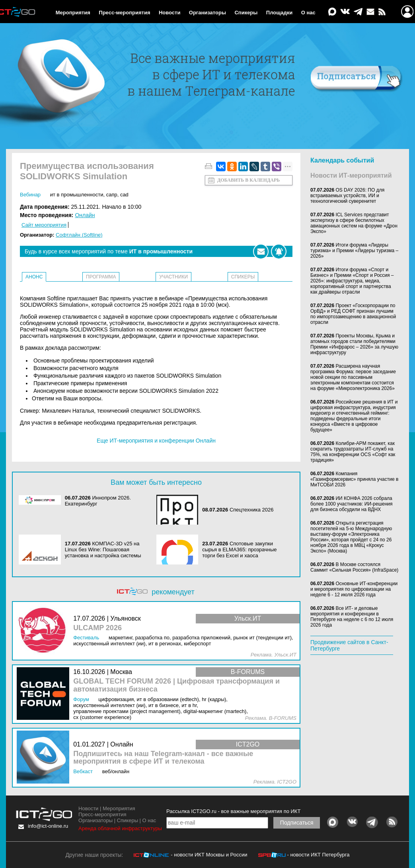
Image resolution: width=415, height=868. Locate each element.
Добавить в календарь (248, 180)
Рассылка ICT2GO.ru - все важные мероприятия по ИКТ (233, 811)
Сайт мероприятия (44, 225)
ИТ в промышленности (77, 195)
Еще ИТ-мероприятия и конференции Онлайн (156, 441)
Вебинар (30, 195)
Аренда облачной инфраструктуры (120, 828)
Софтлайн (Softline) (79, 235)
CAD (124, 195)
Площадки (279, 13)
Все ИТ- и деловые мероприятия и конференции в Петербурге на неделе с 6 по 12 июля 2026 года (352, 617)
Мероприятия (73, 13)
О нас (308, 13)
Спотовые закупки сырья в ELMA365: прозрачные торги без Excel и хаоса (239, 550)
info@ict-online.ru (48, 826)
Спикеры (246, 13)
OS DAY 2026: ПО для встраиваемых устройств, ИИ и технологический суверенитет (347, 196)
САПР (112, 195)
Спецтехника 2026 (252, 510)
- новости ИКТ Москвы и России (209, 855)
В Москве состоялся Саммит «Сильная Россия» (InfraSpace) (354, 567)
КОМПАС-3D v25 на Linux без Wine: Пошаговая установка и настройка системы (103, 550)
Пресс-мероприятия (124, 13)
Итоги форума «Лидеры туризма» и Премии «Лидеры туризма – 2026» (354, 251)
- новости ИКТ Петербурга (318, 855)
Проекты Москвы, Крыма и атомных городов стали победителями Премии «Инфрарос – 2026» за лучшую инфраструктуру (354, 344)
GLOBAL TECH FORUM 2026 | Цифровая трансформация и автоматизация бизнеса (176, 685)
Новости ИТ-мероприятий (351, 175)
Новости (170, 13)
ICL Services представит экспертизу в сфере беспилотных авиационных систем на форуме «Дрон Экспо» (354, 223)
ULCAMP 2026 (97, 628)
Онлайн (85, 215)
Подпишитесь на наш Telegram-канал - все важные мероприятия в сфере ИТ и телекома (163, 758)
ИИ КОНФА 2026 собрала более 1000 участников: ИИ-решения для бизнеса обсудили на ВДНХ (352, 504)
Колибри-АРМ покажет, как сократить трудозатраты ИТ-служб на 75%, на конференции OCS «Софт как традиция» (353, 452)
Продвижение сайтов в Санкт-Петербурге (349, 645)
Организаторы (207, 13)
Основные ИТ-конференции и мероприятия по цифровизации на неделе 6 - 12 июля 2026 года (354, 589)
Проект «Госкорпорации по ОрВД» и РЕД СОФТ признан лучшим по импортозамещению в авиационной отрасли (353, 314)
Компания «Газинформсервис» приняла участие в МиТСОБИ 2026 (354, 479)
